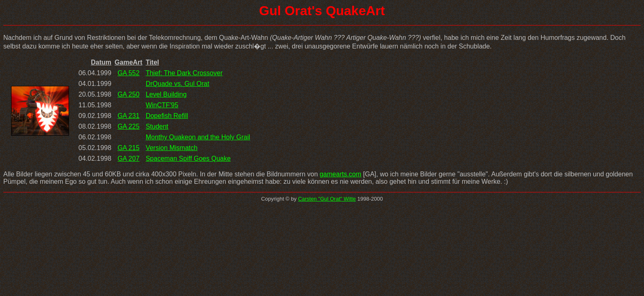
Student (157, 126)
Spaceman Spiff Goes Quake (188, 158)
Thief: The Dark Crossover (184, 73)
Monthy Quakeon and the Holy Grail (198, 137)
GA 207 (128, 158)
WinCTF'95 (162, 105)
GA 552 (128, 73)
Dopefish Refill (167, 116)
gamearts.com (340, 174)
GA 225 (128, 126)
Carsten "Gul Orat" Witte (327, 199)
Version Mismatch (172, 148)
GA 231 (128, 116)
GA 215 (128, 148)
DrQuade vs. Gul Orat (178, 84)
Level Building (166, 94)
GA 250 (128, 94)
